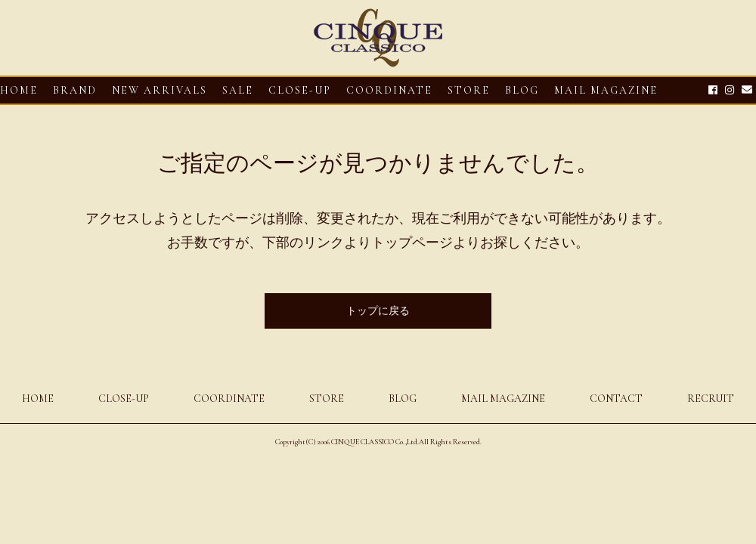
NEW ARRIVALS (160, 90)
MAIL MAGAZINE (606, 90)
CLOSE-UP (124, 399)
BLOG (403, 399)
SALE (238, 90)
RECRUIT (711, 399)
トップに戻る (378, 311)
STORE (469, 90)
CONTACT (616, 399)
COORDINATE (389, 90)
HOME (19, 90)
